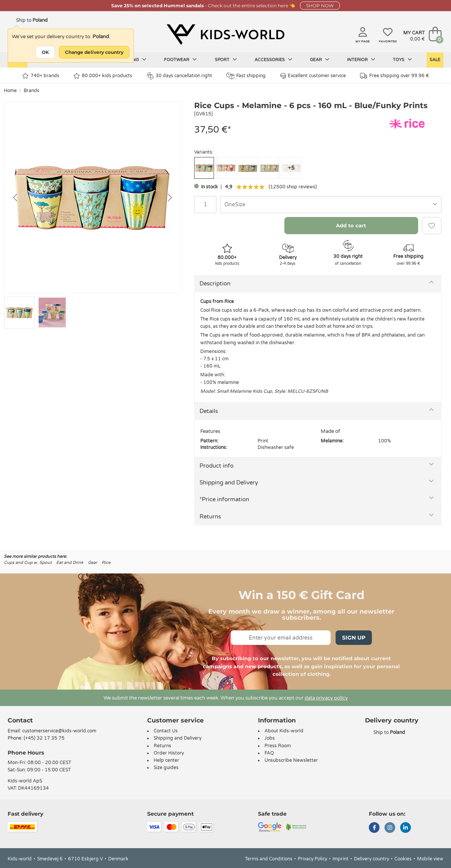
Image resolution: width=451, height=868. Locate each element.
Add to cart (351, 225)
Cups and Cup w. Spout (28, 563)
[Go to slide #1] (19, 313)
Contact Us (166, 731)
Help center (166, 760)
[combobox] (331, 205)
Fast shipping (246, 76)
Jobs (270, 738)
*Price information (224, 499)
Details (209, 411)
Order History (169, 753)
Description (215, 283)
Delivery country (372, 859)
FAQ (269, 753)
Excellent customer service (313, 76)
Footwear (180, 60)
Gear (320, 60)
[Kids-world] (226, 35)
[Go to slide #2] (52, 313)
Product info (217, 466)
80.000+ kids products (103, 76)
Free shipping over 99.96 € (394, 76)
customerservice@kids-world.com (59, 731)
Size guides (166, 768)
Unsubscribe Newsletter (291, 760)
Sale (435, 60)
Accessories (273, 60)
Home (10, 91)
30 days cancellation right (179, 76)
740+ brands (41, 76)
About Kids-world (284, 731)
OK (45, 52)
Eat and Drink (70, 563)
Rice (106, 563)
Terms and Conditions (269, 859)
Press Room (278, 746)
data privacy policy (326, 698)
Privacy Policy (312, 859)
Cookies (403, 859)
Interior (361, 60)
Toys (402, 60)
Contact (20, 720)
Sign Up (354, 638)
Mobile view (430, 859)
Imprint (341, 859)
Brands (32, 91)
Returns (210, 517)
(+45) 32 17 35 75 (44, 738)
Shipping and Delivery (229, 483)
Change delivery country (94, 52)
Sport (226, 60)
